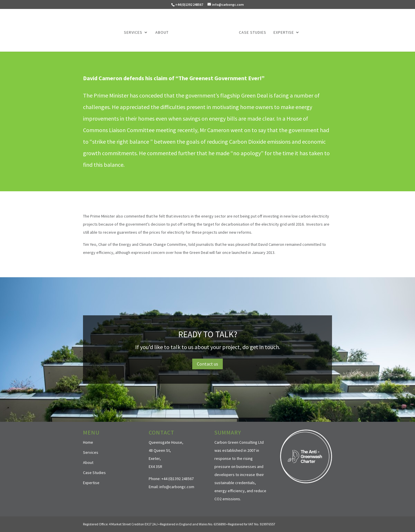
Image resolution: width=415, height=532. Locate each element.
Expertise (284, 33)
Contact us (207, 364)
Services (133, 33)
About (162, 33)
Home (88, 442)
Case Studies (253, 33)
